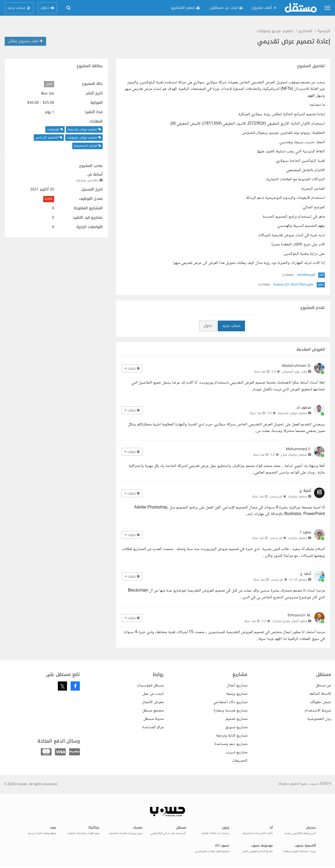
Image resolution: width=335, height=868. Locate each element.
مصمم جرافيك (298, 496)
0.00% (49, 199)
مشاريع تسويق (236, 727)
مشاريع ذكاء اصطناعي (230, 702)
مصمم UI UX (298, 580)
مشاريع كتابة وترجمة (232, 736)
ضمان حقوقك (321, 702)
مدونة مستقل (153, 719)
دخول (208, 326)
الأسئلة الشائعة (320, 694)
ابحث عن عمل (153, 694)
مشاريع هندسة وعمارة (230, 711)
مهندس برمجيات (87, 180)
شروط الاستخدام (318, 711)
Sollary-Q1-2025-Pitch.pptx (293, 285)
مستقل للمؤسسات (150, 685)
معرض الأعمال (153, 702)
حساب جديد (231, 326)
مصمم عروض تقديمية (292, 413)
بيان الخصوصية (319, 719)
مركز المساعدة (153, 727)
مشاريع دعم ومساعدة (231, 744)
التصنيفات (240, 761)
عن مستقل (323, 685)
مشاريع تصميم (236, 719)
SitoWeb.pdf (306, 275)
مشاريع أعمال (237, 685)
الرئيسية (324, 31)
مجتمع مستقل (153, 711)
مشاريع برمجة (237, 694)
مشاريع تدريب (236, 752)
